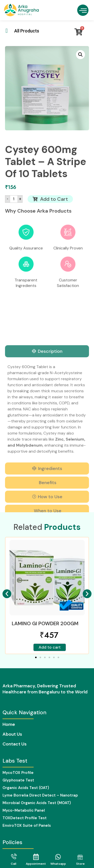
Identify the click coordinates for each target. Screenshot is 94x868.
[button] (83, 10)
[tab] (47, 474)
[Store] (80, 857)
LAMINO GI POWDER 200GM (45, 623)
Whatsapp (58, 864)
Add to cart (50, 647)
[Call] (14, 857)
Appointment (36, 864)
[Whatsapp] (58, 857)
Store (80, 864)
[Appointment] (36, 857)
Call (14, 864)
